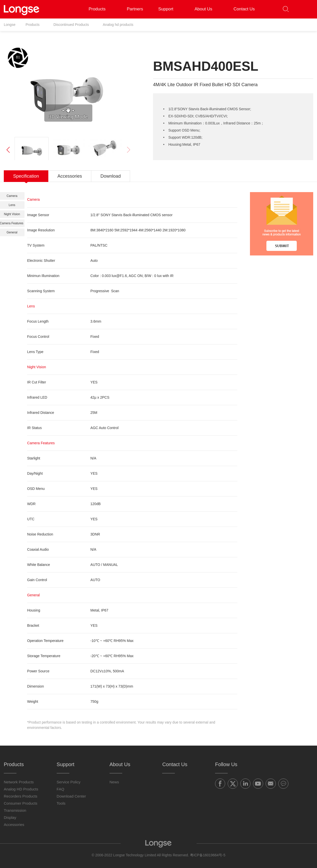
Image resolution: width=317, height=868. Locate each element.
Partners (135, 9)
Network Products (19, 782)
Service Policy (69, 782)
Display (10, 817)
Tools (61, 803)
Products (100, 9)
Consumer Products (21, 803)
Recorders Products (21, 796)
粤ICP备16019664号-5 (208, 855)
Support (169, 9)
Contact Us (244, 9)
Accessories (14, 825)
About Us (206, 9)
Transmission (15, 810)
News (114, 782)
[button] (306, 9)
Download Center (71, 796)
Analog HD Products (21, 789)
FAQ (60, 789)
